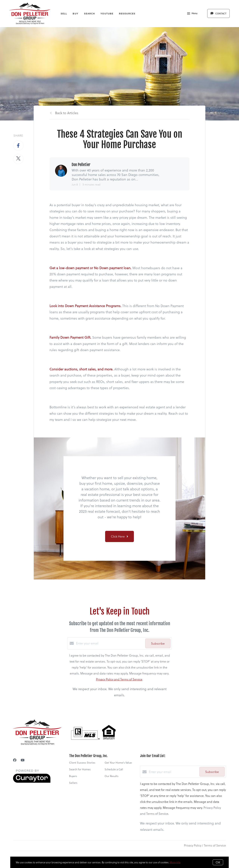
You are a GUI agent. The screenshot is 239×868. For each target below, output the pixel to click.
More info (175, 862)
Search (90, 14)
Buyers (73, 776)
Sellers (73, 783)
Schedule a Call (114, 769)
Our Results (111, 776)
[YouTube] (23, 760)
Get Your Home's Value (118, 763)
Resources (127, 14)
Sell (64, 14)
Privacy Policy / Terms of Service (205, 845)
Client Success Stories (82, 763)
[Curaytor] (32, 782)
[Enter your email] (110, 643)
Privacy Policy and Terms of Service (119, 679)
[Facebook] (15, 760)
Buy (75, 14)
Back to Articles (67, 113)
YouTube (107, 14)
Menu (192, 14)
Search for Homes (80, 769)
